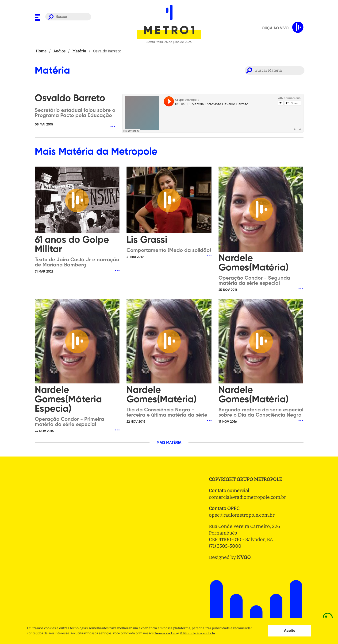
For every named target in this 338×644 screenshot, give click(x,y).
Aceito (290, 631)
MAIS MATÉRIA (169, 443)
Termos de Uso (165, 633)
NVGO (244, 557)
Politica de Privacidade (197, 633)
